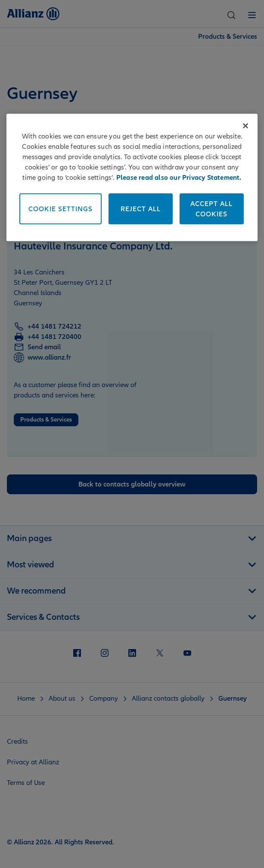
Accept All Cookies (211, 209)
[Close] (245, 126)
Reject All (141, 209)
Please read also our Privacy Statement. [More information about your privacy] (179, 177)
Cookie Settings (61, 209)
